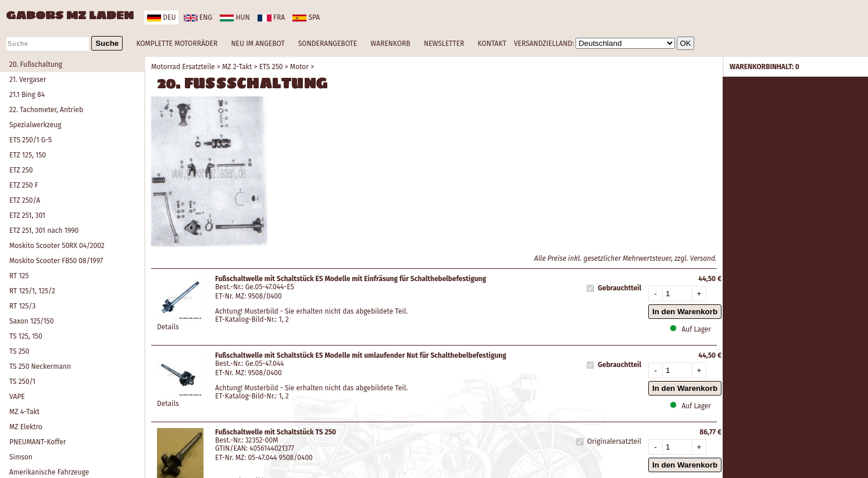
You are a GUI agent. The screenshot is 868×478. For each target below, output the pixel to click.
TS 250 (19, 351)
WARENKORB (390, 44)
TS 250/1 (22, 382)
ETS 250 (271, 67)
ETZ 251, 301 (27, 215)
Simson (21, 457)
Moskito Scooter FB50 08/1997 (56, 261)
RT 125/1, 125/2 (32, 291)
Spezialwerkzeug (35, 125)
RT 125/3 (22, 306)
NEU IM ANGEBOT (258, 44)
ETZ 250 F (24, 185)
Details (168, 327)
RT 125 (19, 276)
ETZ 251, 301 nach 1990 (44, 231)
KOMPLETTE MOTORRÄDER (177, 44)
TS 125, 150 (26, 336)
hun (235, 17)
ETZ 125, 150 (28, 155)
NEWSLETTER (444, 44)
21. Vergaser (28, 80)
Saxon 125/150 (31, 321)
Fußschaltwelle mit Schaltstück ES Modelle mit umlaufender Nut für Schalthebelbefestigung (361, 355)
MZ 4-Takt (24, 412)
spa (306, 17)
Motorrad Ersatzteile (183, 67)
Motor (299, 67)
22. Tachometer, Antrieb (46, 110)
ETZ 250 (21, 170)
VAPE (17, 397)
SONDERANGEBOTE (328, 44)
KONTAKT (492, 44)
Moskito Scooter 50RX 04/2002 (57, 246)
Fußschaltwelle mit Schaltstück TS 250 (276, 432)
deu (161, 17)
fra (271, 17)
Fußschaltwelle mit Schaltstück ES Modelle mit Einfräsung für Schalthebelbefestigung (351, 279)
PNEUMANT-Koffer (37, 442)
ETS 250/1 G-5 (31, 140)
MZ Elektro (26, 427)
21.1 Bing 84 (27, 95)
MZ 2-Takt (237, 67)
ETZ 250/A (25, 200)
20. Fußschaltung (36, 64)
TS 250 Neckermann (40, 366)
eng (198, 17)
